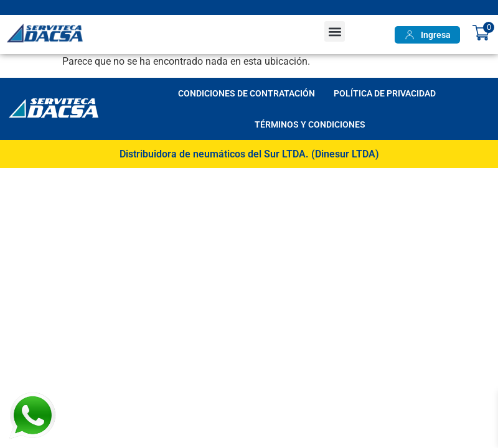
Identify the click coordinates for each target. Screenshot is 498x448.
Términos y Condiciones (310, 124)
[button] (335, 31)
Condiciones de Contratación (247, 93)
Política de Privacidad (385, 93)
